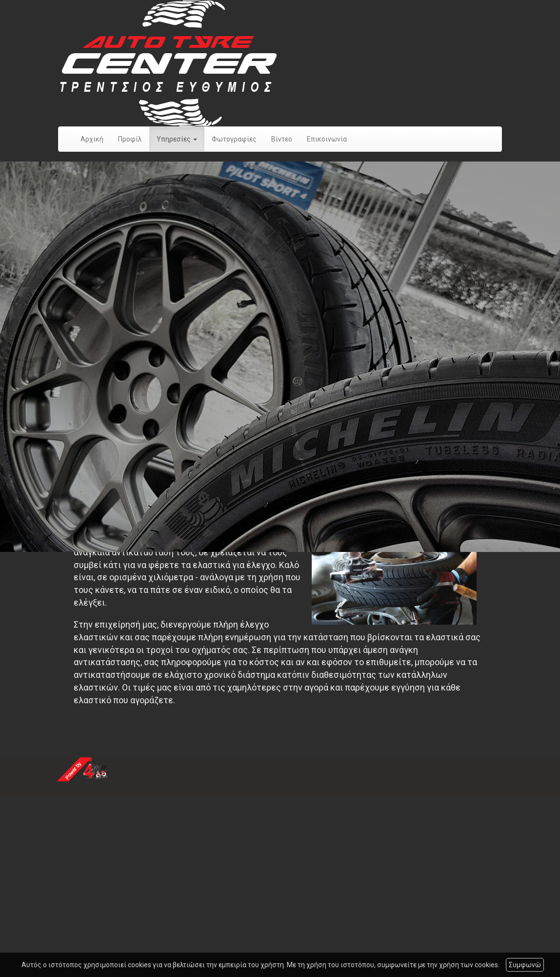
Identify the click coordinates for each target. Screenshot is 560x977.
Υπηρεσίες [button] (177, 139)
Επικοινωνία (327, 139)
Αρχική (92, 139)
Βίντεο (282, 139)
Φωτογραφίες (234, 139)
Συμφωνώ (525, 965)
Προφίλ (130, 139)
